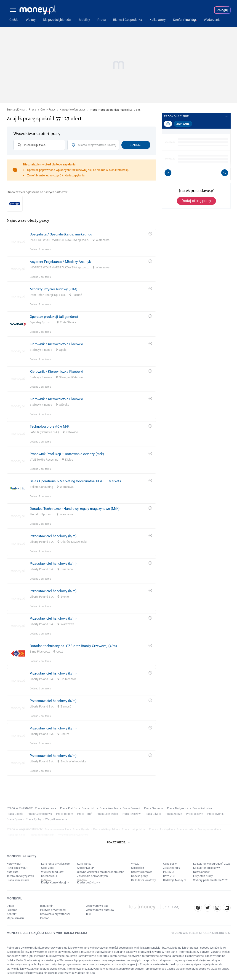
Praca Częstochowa (40, 814)
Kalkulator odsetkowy (206, 868)
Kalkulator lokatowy (144, 880)
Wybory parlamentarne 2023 (211, 880)
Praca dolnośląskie (161, 829)
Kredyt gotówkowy (88, 883)
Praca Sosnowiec (107, 814)
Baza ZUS (169, 876)
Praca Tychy (33, 819)
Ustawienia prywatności (55, 914)
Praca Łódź (89, 808)
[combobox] (39, 145)
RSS (89, 914)
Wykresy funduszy (52, 872)
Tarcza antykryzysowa (20, 876)
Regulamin (47, 906)
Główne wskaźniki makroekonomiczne (101, 872)
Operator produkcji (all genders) (54, 317)
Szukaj (136, 145)
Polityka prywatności (53, 910)
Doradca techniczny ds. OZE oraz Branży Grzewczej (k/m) (73, 646)
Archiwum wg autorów (100, 910)
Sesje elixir (138, 868)
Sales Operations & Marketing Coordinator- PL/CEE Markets (75, 481)
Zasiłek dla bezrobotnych (92, 876)
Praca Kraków (69, 808)
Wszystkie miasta (56, 819)
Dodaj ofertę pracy (196, 201)
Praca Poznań (131, 808)
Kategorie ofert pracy (73, 110)
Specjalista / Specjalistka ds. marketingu (61, 234)
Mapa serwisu (15, 918)
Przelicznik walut (17, 868)
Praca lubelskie (16, 835)
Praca (32, 110)
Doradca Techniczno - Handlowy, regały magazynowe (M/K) (75, 509)
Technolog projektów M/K (49, 427)
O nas (10, 906)
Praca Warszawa (45, 808)
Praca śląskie (81, 829)
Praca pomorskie (208, 829)
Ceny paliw (170, 864)
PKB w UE (169, 872)
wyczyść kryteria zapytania (67, 175)
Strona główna (16, 110)
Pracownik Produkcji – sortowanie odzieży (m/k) (67, 454)
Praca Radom (65, 814)
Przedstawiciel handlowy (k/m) (53, 536)
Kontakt (12, 914)
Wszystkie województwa (73, 835)
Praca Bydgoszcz (178, 808)
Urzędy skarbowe (142, 872)
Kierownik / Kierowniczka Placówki (56, 344)
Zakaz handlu (172, 868)
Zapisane (183, 124)
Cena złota (48, 868)
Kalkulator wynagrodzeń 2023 (212, 864)
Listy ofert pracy (203, 876)
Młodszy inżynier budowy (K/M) (53, 289)
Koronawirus (49, 876)
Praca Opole (14, 819)
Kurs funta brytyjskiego (55, 864)
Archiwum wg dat (97, 906)
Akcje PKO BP (85, 868)
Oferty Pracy (48, 110)
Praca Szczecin (154, 808)
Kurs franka (84, 864)
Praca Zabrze (174, 814)
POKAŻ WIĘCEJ (119, 842)
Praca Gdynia (15, 814)
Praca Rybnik (215, 814)
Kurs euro (13, 872)
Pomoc (45, 918)
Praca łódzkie (185, 829)
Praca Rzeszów (131, 814)
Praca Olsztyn (195, 814)
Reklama (12, 910)
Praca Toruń (85, 814)
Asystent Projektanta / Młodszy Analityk (60, 262)
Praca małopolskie (133, 829)
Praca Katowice (202, 808)
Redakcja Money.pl (175, 880)
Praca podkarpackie (42, 835)
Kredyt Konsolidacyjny (55, 883)
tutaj (93, 973)
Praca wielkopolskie (105, 829)
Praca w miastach (18, 880)
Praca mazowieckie (57, 829)
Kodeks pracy (140, 876)
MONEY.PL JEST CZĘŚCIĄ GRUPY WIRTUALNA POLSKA (47, 933)
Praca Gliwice (153, 814)
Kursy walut (14, 864)
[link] (82, 242)
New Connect (201, 872)
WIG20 (135, 864)
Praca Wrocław (109, 808)
